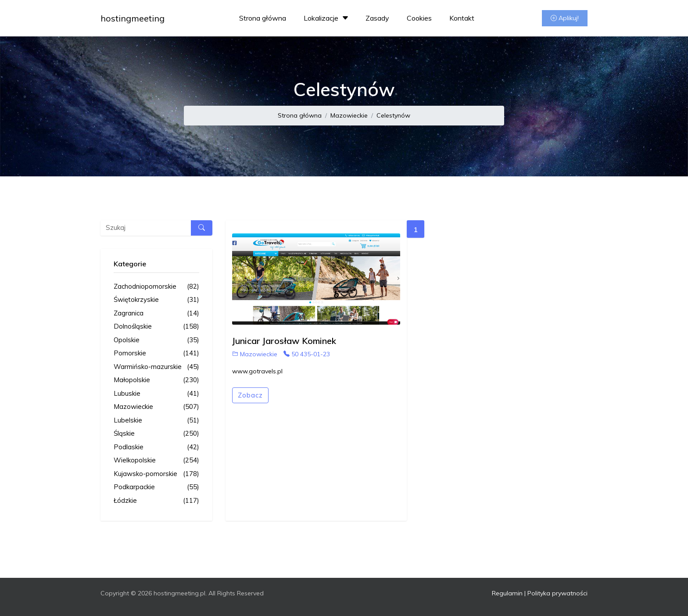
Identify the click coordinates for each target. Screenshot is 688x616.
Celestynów (393, 115)
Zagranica (156, 313)
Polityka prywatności (557, 593)
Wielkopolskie (156, 460)
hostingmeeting (133, 18)
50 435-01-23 (307, 354)
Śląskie (156, 434)
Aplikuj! (565, 18)
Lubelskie (156, 421)
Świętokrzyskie (156, 300)
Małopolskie (156, 380)
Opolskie (156, 340)
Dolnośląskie (156, 327)
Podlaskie (156, 447)
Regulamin (507, 593)
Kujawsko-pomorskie (156, 474)
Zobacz (250, 395)
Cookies (419, 18)
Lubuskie (156, 394)
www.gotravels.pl (257, 371)
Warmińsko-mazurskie (156, 367)
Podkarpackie (156, 487)
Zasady (377, 18)
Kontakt (462, 18)
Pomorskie (156, 353)
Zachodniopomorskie (156, 287)
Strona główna (263, 18)
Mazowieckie (349, 115)
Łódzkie (156, 501)
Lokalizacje (327, 18)
